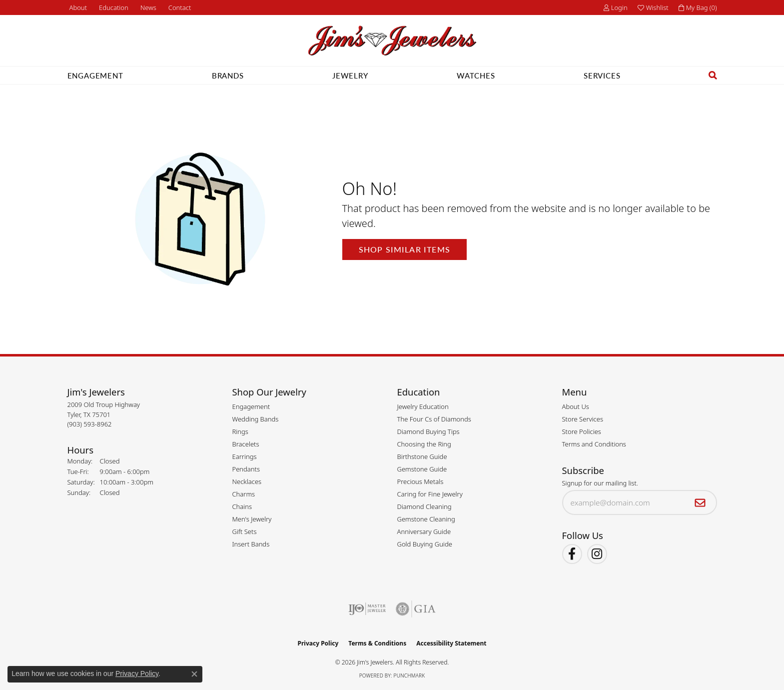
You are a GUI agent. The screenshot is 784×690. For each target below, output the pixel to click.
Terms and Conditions (594, 444)
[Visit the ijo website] (367, 609)
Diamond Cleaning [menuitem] (424, 506)
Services (602, 75)
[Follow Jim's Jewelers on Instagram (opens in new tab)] (597, 554)
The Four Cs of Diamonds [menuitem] (434, 419)
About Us (576, 406)
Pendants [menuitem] (246, 469)
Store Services (583, 419)
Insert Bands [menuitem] (251, 544)
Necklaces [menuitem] (247, 481)
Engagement (95, 75)
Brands (228, 75)
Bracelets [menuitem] (246, 444)
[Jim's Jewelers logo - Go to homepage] (392, 41)
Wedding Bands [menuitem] (256, 419)
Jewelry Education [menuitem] (423, 406)
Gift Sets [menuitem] (245, 531)
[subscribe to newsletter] (700, 502)
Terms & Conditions (377, 643)
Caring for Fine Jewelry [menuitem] (430, 494)
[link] (77, 7)
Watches (476, 75)
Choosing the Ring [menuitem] (424, 444)
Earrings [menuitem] (245, 456)
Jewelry (350, 75)
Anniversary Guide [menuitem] (424, 531)
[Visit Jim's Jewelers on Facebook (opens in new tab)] (572, 554)
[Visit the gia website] (416, 609)
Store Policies (582, 431)
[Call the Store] (90, 424)
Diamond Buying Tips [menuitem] (428, 431)
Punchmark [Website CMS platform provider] (409, 675)
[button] (113, 7)
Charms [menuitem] (244, 494)
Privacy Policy (318, 643)
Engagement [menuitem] (251, 406)
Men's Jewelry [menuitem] (252, 519)
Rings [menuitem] (240, 431)
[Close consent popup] (194, 674)
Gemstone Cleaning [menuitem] (426, 519)
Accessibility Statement (451, 643)
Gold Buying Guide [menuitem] (425, 544)
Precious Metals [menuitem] (420, 481)
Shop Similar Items (405, 249)
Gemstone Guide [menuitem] (422, 469)
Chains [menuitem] (242, 506)
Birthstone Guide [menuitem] (422, 456)
